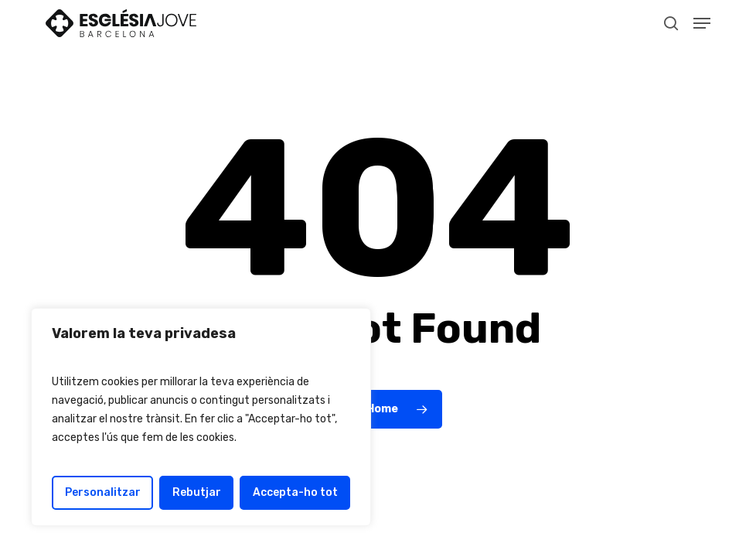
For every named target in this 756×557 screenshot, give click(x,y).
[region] (201, 417)
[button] (702, 23)
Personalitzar (103, 492)
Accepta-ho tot (295, 492)
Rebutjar (197, 492)
